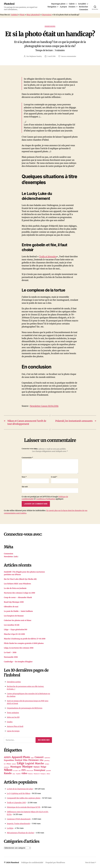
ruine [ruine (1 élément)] (14, 774)
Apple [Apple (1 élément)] (32, 758)
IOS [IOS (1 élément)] (5, 764)
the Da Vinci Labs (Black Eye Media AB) (20, 579)
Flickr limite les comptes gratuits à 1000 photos (24, 643)
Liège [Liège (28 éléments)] (21, 763)
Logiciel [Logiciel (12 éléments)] (30, 763)
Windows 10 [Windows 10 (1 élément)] (37, 774)
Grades (10, 722)
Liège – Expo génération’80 (16, 630)
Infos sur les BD (13, 717)
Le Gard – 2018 (10, 652)
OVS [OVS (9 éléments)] (23, 770)
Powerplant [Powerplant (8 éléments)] (40, 770)
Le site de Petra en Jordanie (15, 588)
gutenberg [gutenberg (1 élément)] (47, 761)
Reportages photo (58, 4)
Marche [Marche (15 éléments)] (39, 763)
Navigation (52, 7)
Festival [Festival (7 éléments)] (18, 760)
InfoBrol (14, 15)
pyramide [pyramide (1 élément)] (49, 771)
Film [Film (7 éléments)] (25, 760)
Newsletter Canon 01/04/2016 (44, 406)
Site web (25, 487)
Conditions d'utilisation (46, 499)
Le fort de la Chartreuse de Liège (20, 789)
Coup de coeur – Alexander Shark (18, 597)
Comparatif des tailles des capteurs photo (24, 798)
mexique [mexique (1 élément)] (47, 764)
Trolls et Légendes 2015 (16, 803)
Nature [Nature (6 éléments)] (37, 767)
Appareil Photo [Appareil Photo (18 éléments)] (21, 757)
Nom (24, 477)
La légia (10, 828)
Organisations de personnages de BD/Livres (25, 708)
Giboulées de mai (11, 607)
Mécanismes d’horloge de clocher (20, 833)
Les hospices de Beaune (14, 616)
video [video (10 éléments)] (24, 773)
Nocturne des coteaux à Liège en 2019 (19, 593)
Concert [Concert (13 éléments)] (39, 757)
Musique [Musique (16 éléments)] (27, 767)
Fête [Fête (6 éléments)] (42, 760)
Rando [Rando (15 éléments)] (8, 773)
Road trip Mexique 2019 (14, 602)
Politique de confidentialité (32, 862)
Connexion (84, 10)
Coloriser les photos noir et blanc (18, 620)
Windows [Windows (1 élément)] (30, 774)
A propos (63, 7)
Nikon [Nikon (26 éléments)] (8, 770)
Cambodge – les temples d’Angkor (18, 662)
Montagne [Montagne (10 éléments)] (16, 767)
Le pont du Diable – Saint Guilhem (18, 611)
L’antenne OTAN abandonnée (19, 819)
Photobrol (9, 4)
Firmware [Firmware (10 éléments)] (33, 760)
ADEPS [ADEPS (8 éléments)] (7, 757)
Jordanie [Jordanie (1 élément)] (14, 764)
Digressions (47, 15)
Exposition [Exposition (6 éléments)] (9, 760)
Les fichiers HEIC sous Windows (17, 584)
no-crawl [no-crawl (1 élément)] (15, 771)
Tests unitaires (13, 713)
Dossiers (72, 7)
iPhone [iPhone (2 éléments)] (9, 764)
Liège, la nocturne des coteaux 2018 (19, 648)
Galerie (72, 4)
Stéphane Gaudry (36, 56)
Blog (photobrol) (33, 15)
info (16, 557)
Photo (22, 15)
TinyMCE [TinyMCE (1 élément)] (18, 774)
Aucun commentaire (69, 56)
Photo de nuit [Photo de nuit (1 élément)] (30, 771)
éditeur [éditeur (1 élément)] (48, 774)
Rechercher (83, 7)
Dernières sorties (14, 682)
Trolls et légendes (48, 257)
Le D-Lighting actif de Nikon (19, 793)
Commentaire (27, 458)
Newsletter (8, 557)
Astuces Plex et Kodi (15, 726)
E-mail (54, 477)
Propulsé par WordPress (55, 862)
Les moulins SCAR (12, 625)
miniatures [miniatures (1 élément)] (7, 767)
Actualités (82, 4)
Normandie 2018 (11, 657)
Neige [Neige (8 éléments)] (43, 767)
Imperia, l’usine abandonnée (18, 824)
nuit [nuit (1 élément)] (19, 771)
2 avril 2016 (51, 56)
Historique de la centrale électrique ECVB (23, 807)
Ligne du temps (13, 731)
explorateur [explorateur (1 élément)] (47, 758)
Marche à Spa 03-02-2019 (14, 634)
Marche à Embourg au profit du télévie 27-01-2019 (25, 639)
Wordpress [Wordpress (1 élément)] (43, 774)
